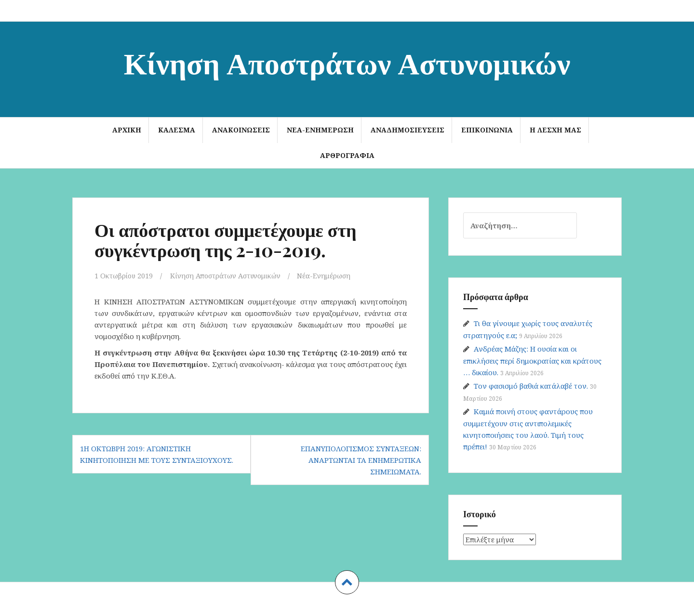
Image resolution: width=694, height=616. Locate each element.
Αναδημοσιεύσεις (407, 130)
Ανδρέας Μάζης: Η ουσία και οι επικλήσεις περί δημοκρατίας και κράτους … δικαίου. (532, 360)
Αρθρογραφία (347, 155)
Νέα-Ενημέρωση (320, 130)
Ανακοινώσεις (241, 130)
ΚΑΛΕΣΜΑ (177, 130)
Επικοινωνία (487, 130)
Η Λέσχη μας (555, 130)
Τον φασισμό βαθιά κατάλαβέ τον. (531, 386)
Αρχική (127, 130)
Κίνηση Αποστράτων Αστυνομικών (347, 62)
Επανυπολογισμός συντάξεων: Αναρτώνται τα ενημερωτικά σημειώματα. (361, 460)
